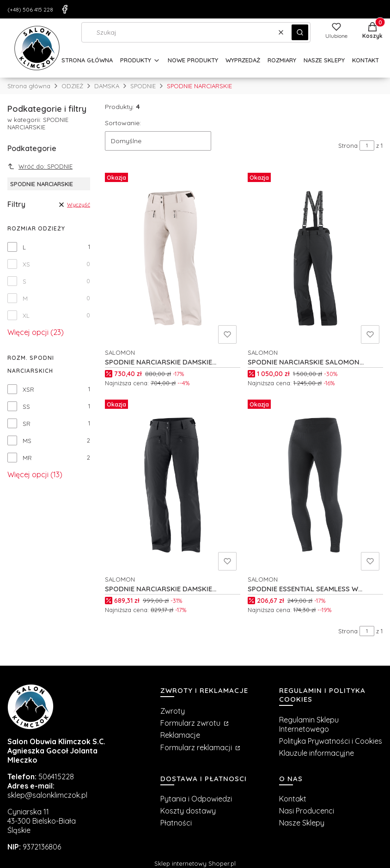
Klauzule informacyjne (317, 753)
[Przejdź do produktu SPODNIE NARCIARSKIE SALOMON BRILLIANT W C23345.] (315, 258)
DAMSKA (107, 86)
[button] (300, 32)
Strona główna (29, 86)
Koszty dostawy (188, 811)
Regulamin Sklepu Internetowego (309, 724)
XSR (28, 389)
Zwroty (173, 711)
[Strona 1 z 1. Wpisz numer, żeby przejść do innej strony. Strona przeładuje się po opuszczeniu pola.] (367, 146)
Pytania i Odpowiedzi (196, 799)
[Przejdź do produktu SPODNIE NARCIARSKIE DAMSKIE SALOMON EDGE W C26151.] (173, 258)
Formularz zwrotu (191, 723)
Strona (348, 146)
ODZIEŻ (72, 86)
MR (27, 458)
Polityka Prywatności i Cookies (331, 741)
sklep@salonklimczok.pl (47, 795)
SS (26, 407)
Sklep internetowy (195, 863)
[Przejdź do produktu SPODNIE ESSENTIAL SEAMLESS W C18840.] (315, 485)
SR (27, 424)
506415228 (56, 777)
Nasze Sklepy (302, 823)
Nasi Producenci (307, 811)
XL (26, 316)
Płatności (176, 823)
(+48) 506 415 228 (30, 9)
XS (26, 264)
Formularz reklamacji (197, 747)
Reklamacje (180, 735)
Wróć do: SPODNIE (40, 166)
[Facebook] (65, 9)
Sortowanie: (123, 123)
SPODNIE (143, 86)
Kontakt (293, 799)
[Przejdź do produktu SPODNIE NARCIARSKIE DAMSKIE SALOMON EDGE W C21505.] (173, 485)
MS (27, 441)
